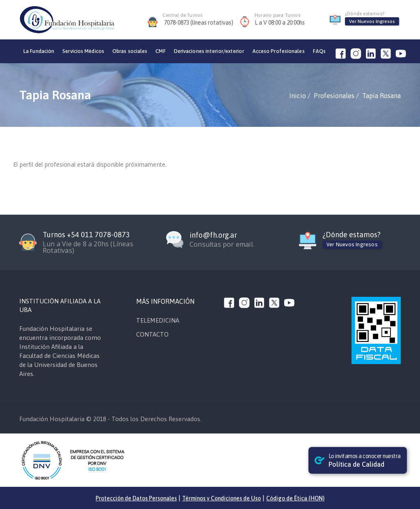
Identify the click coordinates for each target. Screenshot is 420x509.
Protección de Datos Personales (136, 498)
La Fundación (39, 51)
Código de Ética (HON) (295, 498)
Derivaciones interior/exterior (209, 51)
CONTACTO (152, 334)
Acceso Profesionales (278, 51)
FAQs (319, 51)
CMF (160, 51)
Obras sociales (130, 51)
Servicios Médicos (83, 51)
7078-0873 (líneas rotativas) (199, 23)
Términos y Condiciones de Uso (221, 498)
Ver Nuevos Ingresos (372, 21)
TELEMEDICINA (158, 320)
